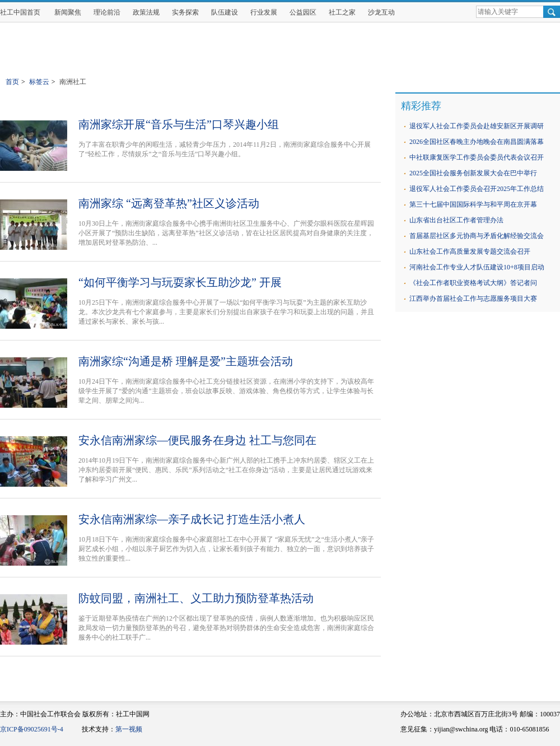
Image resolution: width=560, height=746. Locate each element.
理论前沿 (107, 12)
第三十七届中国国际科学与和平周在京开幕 (473, 204)
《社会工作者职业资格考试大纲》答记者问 (473, 283)
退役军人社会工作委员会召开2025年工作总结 (477, 189)
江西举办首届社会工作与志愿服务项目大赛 (473, 299)
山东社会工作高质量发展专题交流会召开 (470, 251)
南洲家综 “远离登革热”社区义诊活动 (169, 203)
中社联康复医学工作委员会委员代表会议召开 (477, 157)
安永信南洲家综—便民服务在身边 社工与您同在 (197, 440)
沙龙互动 (381, 12)
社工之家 (342, 12)
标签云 (39, 82)
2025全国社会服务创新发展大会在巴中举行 (473, 173)
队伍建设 (225, 12)
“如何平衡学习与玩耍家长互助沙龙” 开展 (180, 282)
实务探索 (185, 12)
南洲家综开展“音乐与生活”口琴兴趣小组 (179, 124)
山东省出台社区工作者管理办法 (456, 220)
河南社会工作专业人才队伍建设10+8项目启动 (477, 267)
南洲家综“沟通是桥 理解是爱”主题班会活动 (186, 361)
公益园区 (303, 12)
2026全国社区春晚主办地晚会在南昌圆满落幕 (477, 142)
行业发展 (264, 12)
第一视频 (129, 729)
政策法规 (146, 12)
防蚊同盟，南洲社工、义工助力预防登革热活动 (196, 598)
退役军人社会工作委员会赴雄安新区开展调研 (477, 126)
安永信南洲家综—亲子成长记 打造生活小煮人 (192, 519)
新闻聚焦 (68, 12)
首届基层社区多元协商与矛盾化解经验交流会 (477, 236)
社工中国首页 (20, 12)
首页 (12, 82)
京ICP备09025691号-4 (32, 729)
